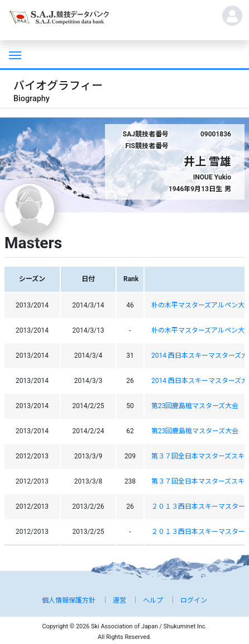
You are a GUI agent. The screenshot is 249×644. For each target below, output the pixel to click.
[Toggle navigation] (14, 54)
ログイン (194, 600)
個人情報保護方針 (69, 600)
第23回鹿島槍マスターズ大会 (195, 406)
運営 (119, 600)
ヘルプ (153, 600)
